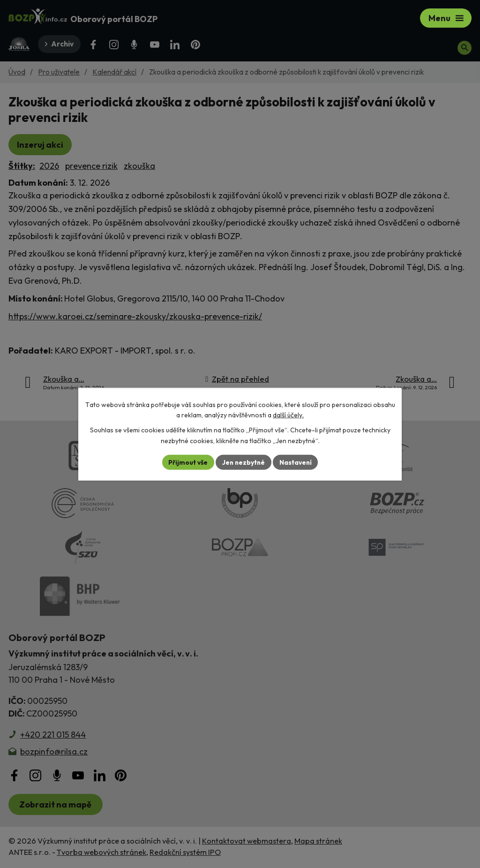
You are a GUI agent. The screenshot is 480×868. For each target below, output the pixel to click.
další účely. (288, 415)
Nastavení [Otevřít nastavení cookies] (296, 462)
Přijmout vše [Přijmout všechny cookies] (187, 462)
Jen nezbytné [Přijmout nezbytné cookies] (243, 462)
